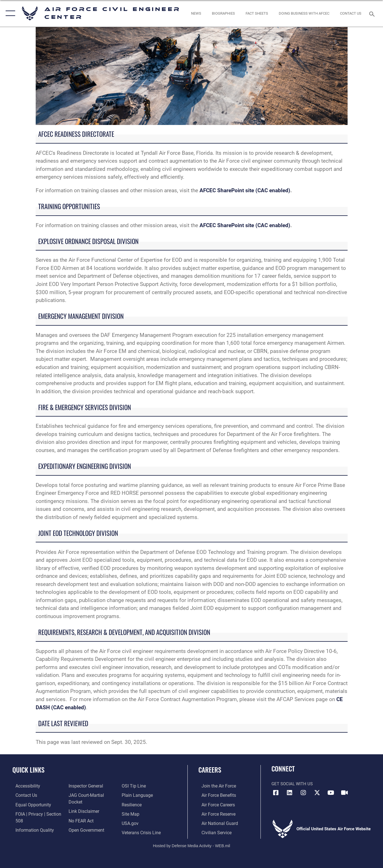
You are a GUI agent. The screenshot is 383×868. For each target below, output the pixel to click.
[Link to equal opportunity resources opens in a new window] (29, 804)
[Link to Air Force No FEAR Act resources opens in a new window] (80, 813)
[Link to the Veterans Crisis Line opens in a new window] (142, 822)
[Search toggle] (373, 14)
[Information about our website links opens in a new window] (82, 804)
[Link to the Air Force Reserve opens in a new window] (215, 813)
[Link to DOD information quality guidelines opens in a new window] (30, 829)
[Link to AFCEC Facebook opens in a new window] (276, 793)
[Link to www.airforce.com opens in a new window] (215, 786)
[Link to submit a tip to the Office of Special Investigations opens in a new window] (79, 831)
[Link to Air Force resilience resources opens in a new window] (132, 795)
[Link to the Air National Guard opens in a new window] (216, 822)
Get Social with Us (292, 784)
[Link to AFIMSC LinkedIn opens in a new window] (289, 793)
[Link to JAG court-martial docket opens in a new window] (92, 795)
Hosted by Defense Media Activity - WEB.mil (191, 844)
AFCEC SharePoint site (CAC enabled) (245, 190)
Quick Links (28, 770)
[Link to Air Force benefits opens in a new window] (215, 795)
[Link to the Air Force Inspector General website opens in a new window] (84, 786)
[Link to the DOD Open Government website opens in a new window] (84, 822)
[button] (9, 13)
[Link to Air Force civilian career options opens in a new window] (213, 831)
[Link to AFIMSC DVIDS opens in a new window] (345, 793)
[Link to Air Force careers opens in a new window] (215, 804)
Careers (210, 770)
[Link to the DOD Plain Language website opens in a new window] (137, 786)
